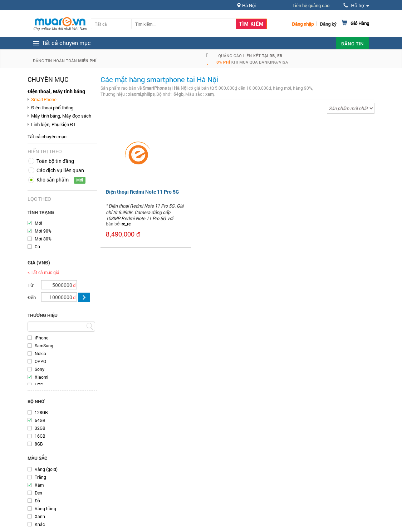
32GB (40, 428)
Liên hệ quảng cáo (311, 5)
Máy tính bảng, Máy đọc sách (61, 116)
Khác (40, 524)
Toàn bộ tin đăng (55, 161)
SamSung (44, 345)
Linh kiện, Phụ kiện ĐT (54, 124)
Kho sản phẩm (53, 180)
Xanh (40, 516)
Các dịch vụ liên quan (60, 170)
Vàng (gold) (46, 469)
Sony (40, 369)
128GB (41, 412)
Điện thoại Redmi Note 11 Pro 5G (142, 192)
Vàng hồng (45, 508)
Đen (38, 493)
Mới (38, 223)
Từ (30, 285)
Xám (39, 485)
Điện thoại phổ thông (52, 108)
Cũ (37, 247)
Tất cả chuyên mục (47, 136)
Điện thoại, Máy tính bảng (56, 91)
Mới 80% (43, 239)
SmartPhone (44, 99)
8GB (39, 444)
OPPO (40, 361)
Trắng (40, 477)
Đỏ (37, 501)
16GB (40, 436)
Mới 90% (43, 231)
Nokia (40, 353)
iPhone (41, 338)
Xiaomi (41, 377)
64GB (40, 420)
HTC (39, 385)
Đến (32, 297)
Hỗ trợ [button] (356, 6)
